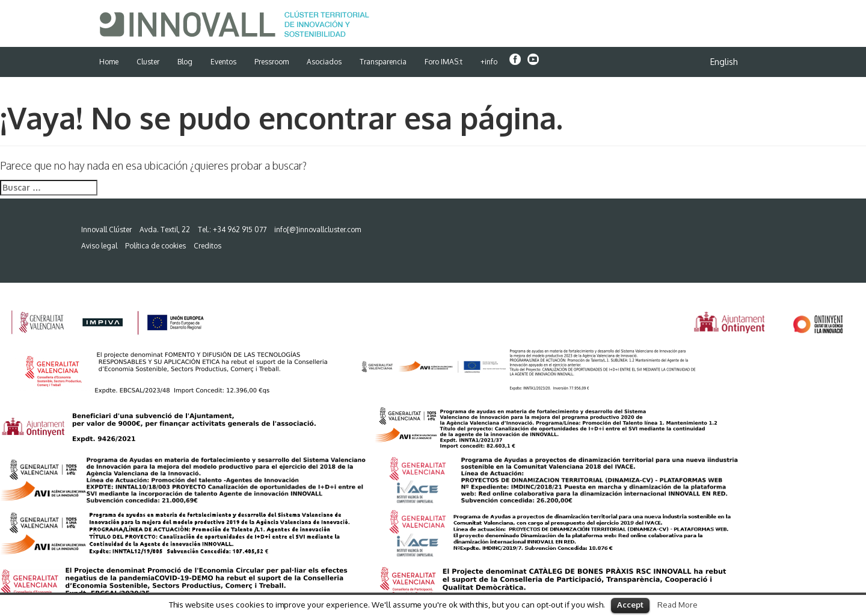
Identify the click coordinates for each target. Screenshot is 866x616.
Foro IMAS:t (444, 62)
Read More (677, 604)
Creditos (207, 246)
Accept (630, 605)
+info (489, 62)
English (724, 62)
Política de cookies (155, 246)
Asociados (324, 62)
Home (109, 62)
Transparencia (383, 62)
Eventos (223, 62)
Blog (185, 62)
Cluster (148, 62)
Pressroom (272, 62)
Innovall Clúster (106, 229)
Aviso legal (99, 246)
